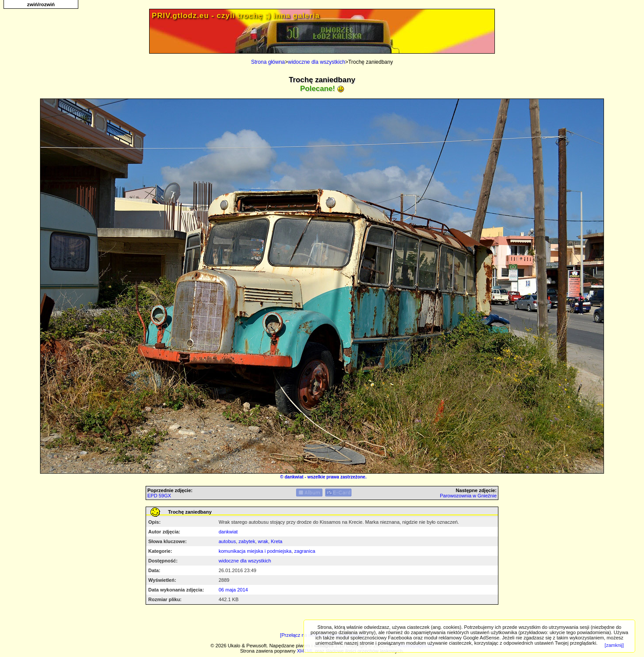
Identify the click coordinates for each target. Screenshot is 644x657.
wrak (263, 541)
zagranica (305, 551)
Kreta (277, 541)
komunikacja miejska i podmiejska (255, 551)
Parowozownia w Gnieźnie (468, 496)
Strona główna (268, 62)
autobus (227, 541)
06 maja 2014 (233, 590)
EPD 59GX (159, 496)
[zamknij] (614, 645)
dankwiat (294, 477)
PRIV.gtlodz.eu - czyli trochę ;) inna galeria (236, 16)
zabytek (247, 541)
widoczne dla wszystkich (317, 62)
